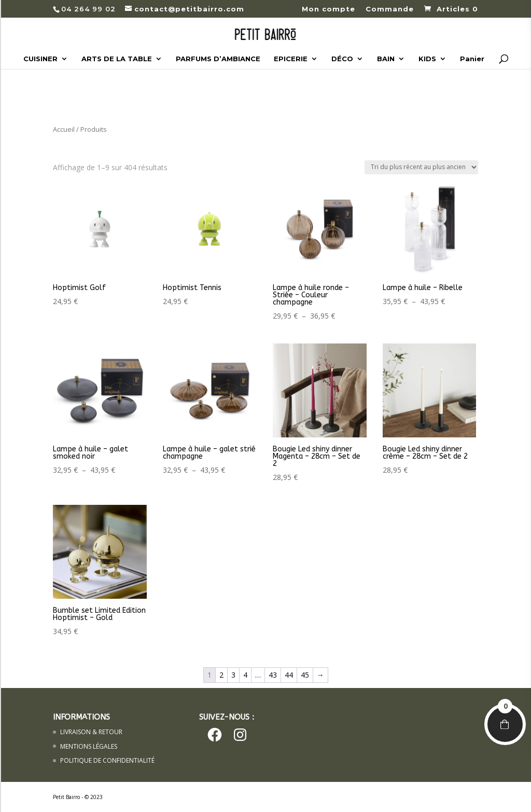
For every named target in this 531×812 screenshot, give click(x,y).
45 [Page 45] (305, 675)
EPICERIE (291, 59)
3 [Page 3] (233, 675)
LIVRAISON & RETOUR (91, 732)
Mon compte (329, 9)
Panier (472, 59)
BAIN (386, 59)
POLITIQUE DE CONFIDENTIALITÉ (107, 760)
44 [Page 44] (289, 675)
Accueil (64, 129)
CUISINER (40, 59)
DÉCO (342, 59)
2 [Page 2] (221, 675)
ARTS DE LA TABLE (117, 59)
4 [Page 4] (245, 675)
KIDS (427, 59)
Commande (390, 9)
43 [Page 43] (273, 675)
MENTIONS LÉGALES (89, 746)
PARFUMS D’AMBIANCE (218, 59)
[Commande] (421, 167)
